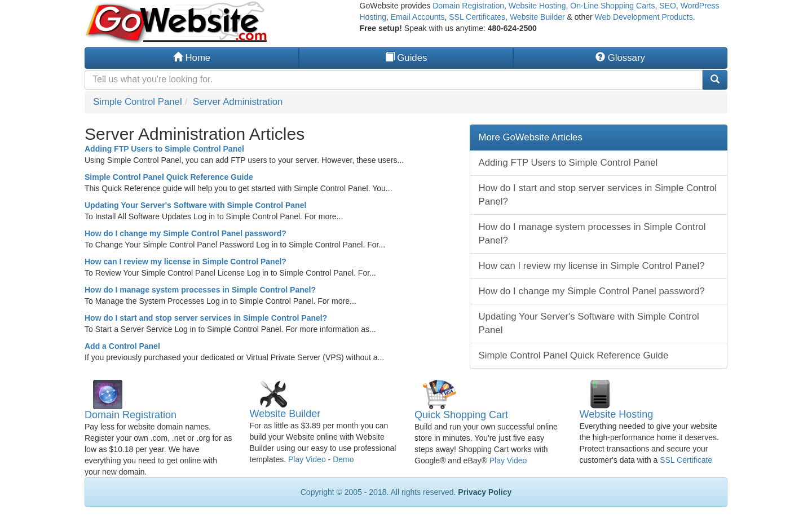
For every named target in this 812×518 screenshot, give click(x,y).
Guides (406, 58)
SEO (668, 6)
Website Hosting (537, 6)
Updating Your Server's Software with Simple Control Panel (195, 205)
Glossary (620, 58)
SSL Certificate (686, 460)
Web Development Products (644, 17)
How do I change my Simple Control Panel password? (186, 233)
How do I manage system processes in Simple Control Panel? (200, 290)
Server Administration (238, 102)
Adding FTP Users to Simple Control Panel (164, 149)
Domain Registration (468, 6)
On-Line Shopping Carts (612, 6)
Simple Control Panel (138, 102)
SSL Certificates (477, 17)
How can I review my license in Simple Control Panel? (186, 262)
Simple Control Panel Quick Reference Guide (169, 177)
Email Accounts (418, 17)
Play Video (307, 459)
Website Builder (537, 17)
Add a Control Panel (122, 346)
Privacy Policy (485, 492)
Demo (343, 459)
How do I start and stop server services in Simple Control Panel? (206, 318)
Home (192, 58)
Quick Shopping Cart (461, 415)
